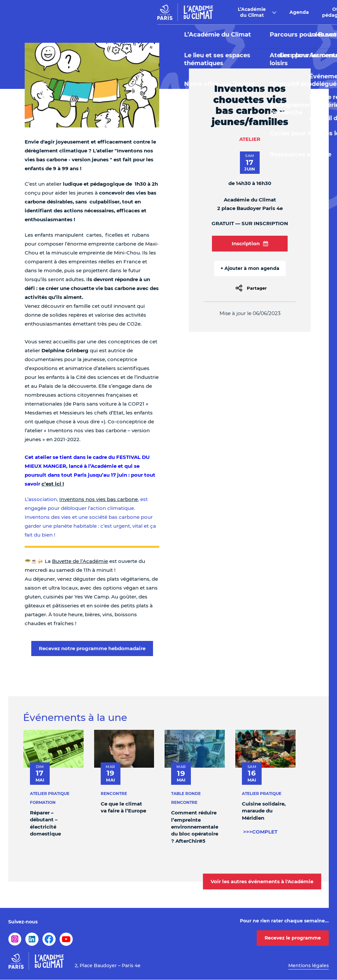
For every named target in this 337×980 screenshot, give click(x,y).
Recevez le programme (293, 938)
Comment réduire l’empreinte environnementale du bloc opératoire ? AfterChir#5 (195, 827)
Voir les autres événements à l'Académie (262, 881)
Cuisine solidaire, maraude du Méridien (264, 811)
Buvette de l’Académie (80, 561)
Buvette (236, 12)
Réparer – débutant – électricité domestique (45, 823)
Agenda (150, 12)
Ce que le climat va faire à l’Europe (123, 807)
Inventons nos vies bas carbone (99, 499)
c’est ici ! (53, 484)
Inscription (250, 243)
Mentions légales (309, 966)
